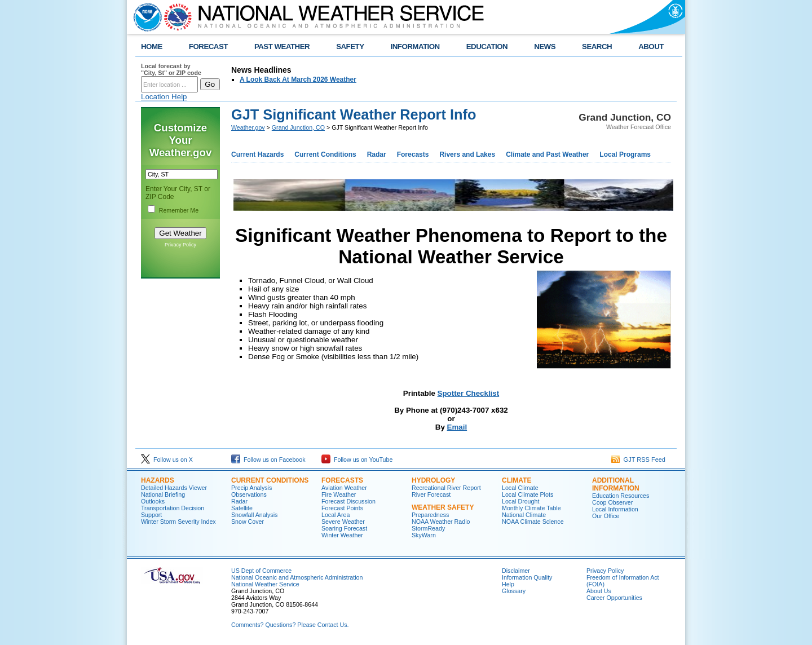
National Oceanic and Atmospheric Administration (297, 577)
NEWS (545, 47)
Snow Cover (248, 522)
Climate (517, 480)
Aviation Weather (344, 488)
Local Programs (625, 154)
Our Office (606, 516)
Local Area (336, 515)
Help (508, 584)
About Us (599, 591)
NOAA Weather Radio (441, 522)
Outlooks (153, 501)
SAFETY (350, 47)
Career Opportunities (614, 598)
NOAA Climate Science (533, 522)
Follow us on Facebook (268, 460)
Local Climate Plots (528, 494)
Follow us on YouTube (357, 460)
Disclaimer (516, 571)
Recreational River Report (446, 488)
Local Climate (520, 488)
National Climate (524, 515)
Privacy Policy (180, 245)
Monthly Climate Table (531, 508)
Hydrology (433, 480)
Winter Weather (342, 535)
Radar (377, 154)
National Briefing (163, 494)
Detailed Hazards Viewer (174, 488)
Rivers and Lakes (467, 154)
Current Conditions (325, 154)
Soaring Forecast (344, 528)
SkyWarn (424, 535)
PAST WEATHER (282, 47)
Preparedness (430, 515)
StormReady (428, 528)
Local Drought (520, 501)
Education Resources (621, 496)
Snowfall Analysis (254, 515)
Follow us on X (167, 460)
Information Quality (527, 577)
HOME (152, 47)
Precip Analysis (251, 488)
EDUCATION (487, 47)
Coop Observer (612, 502)
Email (457, 427)
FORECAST (208, 47)
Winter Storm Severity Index (178, 522)
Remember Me (179, 210)
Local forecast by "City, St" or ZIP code (171, 69)
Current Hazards (257, 154)
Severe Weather (343, 522)
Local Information (615, 509)
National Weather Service (265, 584)
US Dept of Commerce (261, 571)
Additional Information (616, 484)
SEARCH (597, 47)
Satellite (242, 508)
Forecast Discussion (348, 501)
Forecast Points (342, 508)
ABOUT (651, 47)
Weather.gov (248, 127)
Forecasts (413, 154)
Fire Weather (339, 494)
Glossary (514, 591)
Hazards (158, 480)
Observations (249, 494)
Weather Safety (443, 507)
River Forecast (431, 494)
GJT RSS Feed (639, 460)
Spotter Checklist (469, 393)
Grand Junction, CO (298, 127)
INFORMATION (415, 47)
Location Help (164, 97)
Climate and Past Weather (547, 154)
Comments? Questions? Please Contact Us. (290, 625)
